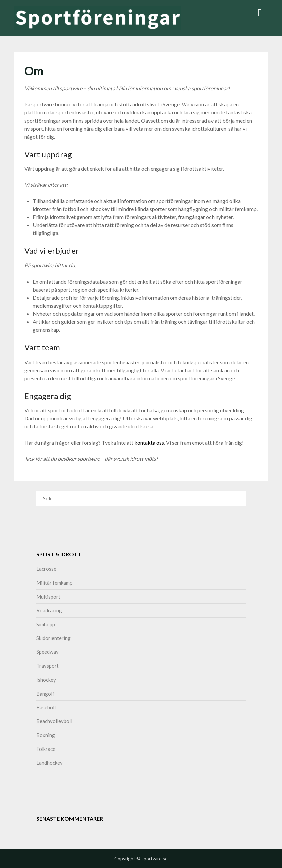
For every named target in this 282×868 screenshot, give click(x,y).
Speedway (48, 652)
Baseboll (46, 707)
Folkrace (46, 749)
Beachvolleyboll (54, 721)
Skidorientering (54, 638)
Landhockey (50, 763)
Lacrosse (46, 569)
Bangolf (45, 694)
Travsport (48, 666)
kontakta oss (149, 442)
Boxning (46, 735)
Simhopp (46, 624)
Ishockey (46, 680)
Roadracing (49, 610)
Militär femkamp (54, 583)
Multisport (48, 597)
